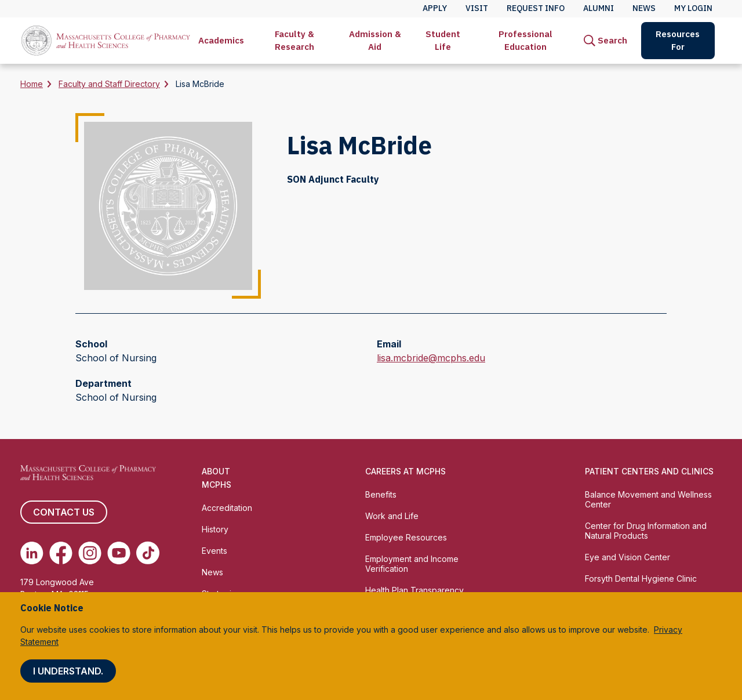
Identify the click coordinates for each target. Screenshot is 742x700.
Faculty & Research (294, 40)
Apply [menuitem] (435, 8)
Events (214, 551)
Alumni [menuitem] (599, 8)
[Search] (605, 41)
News (212, 572)
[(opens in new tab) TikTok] (148, 553)
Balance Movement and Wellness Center (648, 499)
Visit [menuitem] (477, 8)
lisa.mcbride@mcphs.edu (431, 358)
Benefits (381, 494)
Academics (221, 40)
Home (32, 84)
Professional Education (525, 40)
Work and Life (392, 516)
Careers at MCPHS (405, 471)
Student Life (443, 40)
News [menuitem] (644, 8)
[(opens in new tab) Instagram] (90, 553)
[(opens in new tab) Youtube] (119, 553)
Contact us (64, 512)
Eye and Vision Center (628, 557)
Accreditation (227, 508)
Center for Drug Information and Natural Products (646, 531)
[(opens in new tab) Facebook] (61, 553)
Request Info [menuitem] (536, 8)
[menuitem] (221, 41)
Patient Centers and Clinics (649, 471)
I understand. (68, 671)
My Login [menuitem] (693, 8)
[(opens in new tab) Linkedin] (32, 553)
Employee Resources (406, 537)
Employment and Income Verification (412, 564)
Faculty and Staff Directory (109, 84)
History (215, 529)
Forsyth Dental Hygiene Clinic (641, 579)
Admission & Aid (375, 40)
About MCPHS (217, 478)
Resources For (678, 40)
